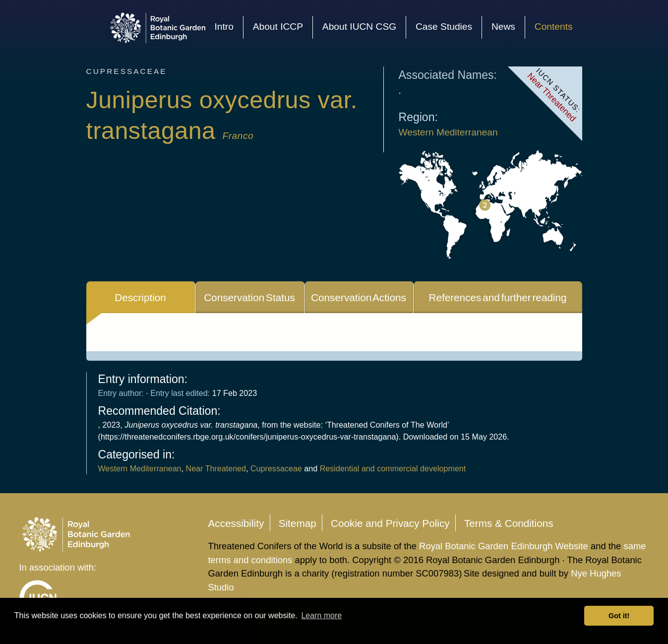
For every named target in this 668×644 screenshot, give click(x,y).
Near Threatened (216, 468)
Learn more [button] (321, 615)
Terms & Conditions (509, 523)
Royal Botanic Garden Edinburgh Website (505, 546)
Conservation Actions (359, 297)
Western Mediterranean (448, 132)
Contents (554, 27)
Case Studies (444, 27)
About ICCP (278, 27)
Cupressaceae (276, 468)
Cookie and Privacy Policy (390, 523)
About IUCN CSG (359, 27)
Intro (224, 27)
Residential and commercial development (392, 468)
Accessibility (236, 523)
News (503, 27)
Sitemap (298, 523)
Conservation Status (249, 297)
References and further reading (497, 297)
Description (140, 297)
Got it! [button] (619, 616)
